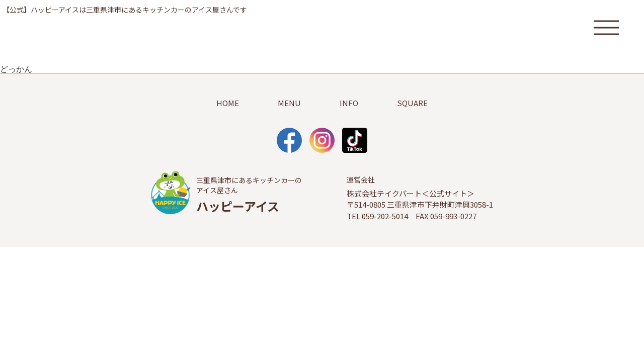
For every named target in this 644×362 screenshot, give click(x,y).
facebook (289, 140)
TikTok (355, 140)
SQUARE (412, 103)
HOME (228, 103)
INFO (349, 103)
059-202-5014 (385, 216)
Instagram (322, 140)
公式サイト (448, 193)
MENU (289, 103)
